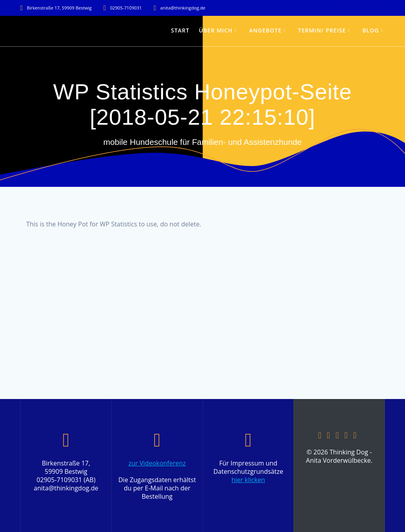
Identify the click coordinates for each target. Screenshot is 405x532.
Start (180, 30)
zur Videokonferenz (157, 463)
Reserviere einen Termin (358, 8)
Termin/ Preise (322, 30)
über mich (216, 30)
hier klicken (248, 480)
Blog (371, 30)
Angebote (265, 30)
